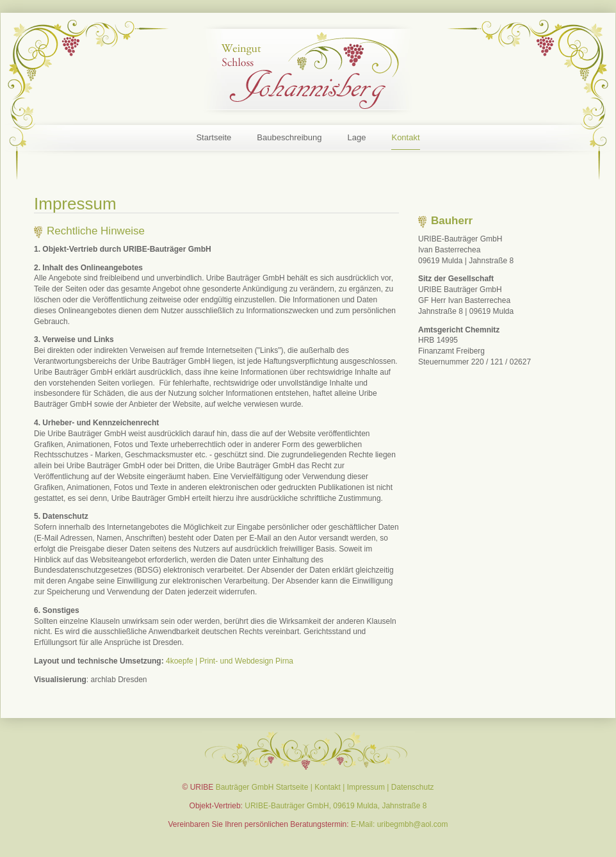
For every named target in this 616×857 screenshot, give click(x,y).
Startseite (214, 137)
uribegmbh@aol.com (413, 824)
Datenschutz (413, 787)
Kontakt (405, 137)
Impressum (366, 787)
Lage (357, 137)
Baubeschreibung (289, 137)
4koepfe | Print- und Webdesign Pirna (230, 661)
